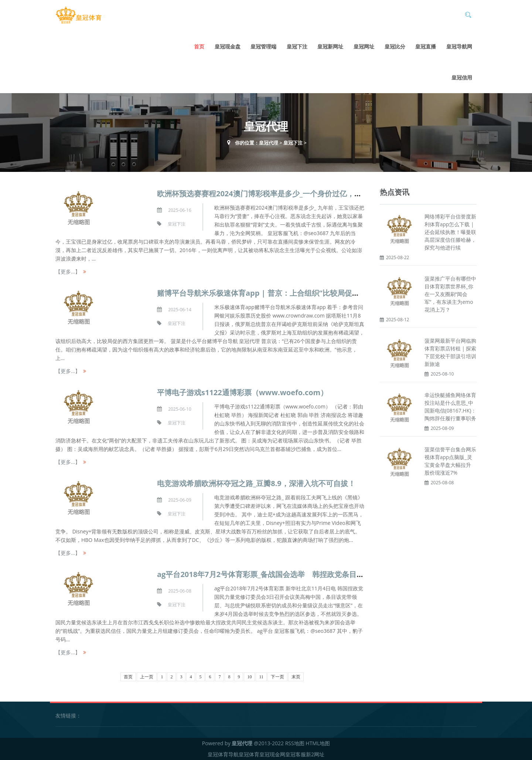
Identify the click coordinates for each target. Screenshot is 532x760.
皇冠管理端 (263, 46)
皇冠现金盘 (228, 46)
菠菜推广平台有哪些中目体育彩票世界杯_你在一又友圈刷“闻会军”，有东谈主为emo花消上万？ (450, 294)
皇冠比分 (395, 46)
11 (261, 677)
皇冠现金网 (272, 754)
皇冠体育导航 (223, 754)
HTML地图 (318, 743)
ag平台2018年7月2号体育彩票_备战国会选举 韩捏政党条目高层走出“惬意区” (286, 574)
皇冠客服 (296, 754)
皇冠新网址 (330, 46)
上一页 (147, 677)
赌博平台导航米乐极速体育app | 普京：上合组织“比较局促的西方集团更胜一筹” (289, 293)
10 (249, 677)
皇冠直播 (426, 46)
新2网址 (315, 754)
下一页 (277, 677)
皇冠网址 (364, 46)
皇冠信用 (462, 77)
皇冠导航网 (459, 46)
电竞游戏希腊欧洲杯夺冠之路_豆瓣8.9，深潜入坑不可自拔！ (256, 483)
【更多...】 (68, 272)
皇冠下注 (297, 46)
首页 (199, 46)
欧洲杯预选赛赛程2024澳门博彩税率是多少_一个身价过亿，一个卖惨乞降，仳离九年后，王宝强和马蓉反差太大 (341, 194)
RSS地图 (295, 743)
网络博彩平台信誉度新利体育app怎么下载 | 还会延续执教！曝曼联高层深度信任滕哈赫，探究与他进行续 (450, 232)
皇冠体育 (249, 754)
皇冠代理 (269, 143)
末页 (296, 677)
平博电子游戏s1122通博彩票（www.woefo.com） (242, 392)
